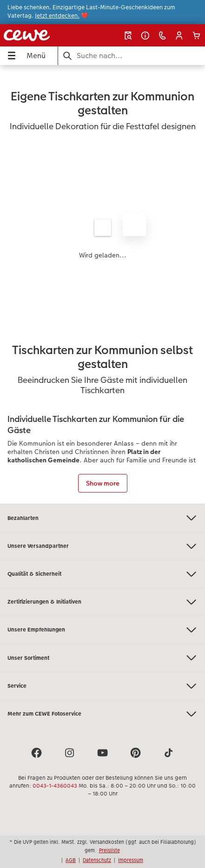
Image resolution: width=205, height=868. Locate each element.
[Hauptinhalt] (102, 284)
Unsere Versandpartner (102, 546)
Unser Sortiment (102, 658)
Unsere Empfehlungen (102, 630)
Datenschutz (97, 860)
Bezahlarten (102, 518)
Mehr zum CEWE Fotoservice (102, 714)
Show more (103, 483)
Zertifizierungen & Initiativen (102, 602)
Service (102, 686)
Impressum (131, 860)
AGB (71, 860)
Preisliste (109, 850)
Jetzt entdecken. (57, 16)
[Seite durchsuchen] (132, 56)
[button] (179, 36)
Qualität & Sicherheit (102, 574)
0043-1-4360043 (55, 786)
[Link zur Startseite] (40, 35)
